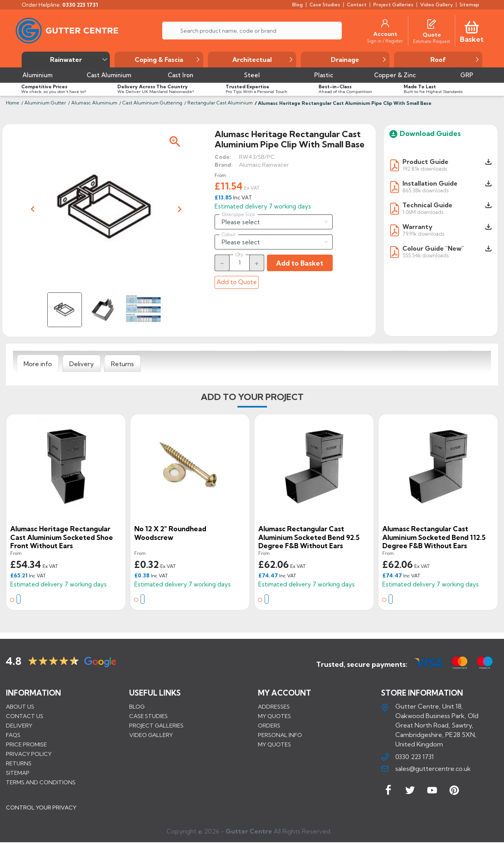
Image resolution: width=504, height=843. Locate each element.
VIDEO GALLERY (151, 735)
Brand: (224, 165)
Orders (269, 726)
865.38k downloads (425, 190)
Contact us (25, 716)
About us (20, 707)
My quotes (274, 716)
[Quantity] (239, 262)
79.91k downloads (423, 234)
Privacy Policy (29, 754)
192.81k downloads (425, 168)
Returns (19, 763)
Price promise (26, 744)
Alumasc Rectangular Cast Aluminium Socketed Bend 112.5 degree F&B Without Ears (434, 537)
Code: (223, 157)
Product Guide (425, 162)
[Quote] (432, 35)
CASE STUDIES (148, 716)
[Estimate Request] (432, 41)
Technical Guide (427, 205)
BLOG (137, 707)
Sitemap (18, 773)
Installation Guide (430, 183)
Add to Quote (237, 282)
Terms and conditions (41, 782)
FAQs (13, 735)
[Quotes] (432, 23)
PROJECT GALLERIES (156, 726)
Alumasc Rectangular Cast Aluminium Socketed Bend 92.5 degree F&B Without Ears (309, 537)
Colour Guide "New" (433, 248)
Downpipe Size (238, 214)
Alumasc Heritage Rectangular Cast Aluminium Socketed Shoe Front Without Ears (62, 537)
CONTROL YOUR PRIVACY (41, 808)
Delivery (19, 726)
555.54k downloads (425, 255)
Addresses (274, 707)
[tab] (38, 364)
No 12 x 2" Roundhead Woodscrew (170, 533)
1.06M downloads (423, 212)
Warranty (417, 227)
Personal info (280, 735)
